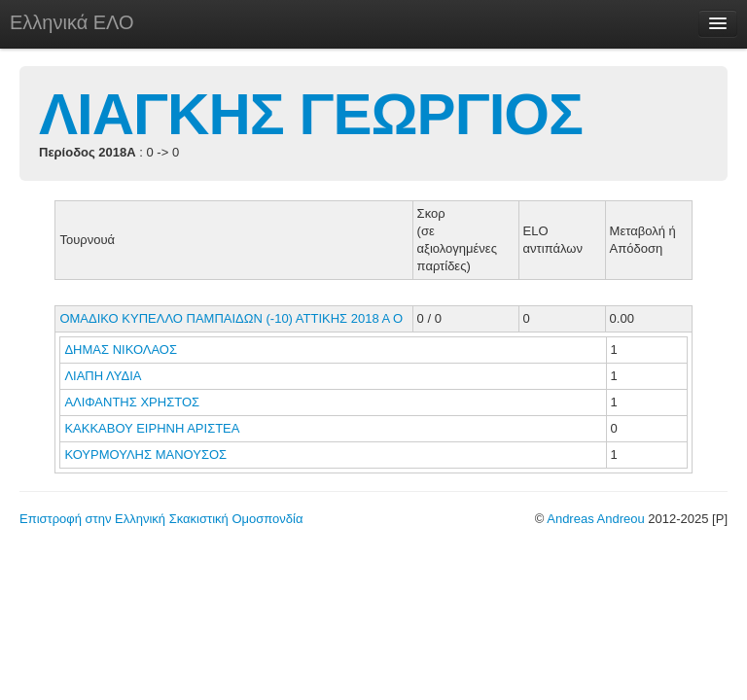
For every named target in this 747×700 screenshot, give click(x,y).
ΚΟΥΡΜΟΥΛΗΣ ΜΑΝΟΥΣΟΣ (147, 455)
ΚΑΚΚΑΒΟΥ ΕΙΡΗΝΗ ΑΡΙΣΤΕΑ (153, 428)
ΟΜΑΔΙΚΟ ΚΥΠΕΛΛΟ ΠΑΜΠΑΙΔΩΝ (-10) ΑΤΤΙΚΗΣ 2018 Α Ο (231, 318)
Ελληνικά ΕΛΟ (72, 22)
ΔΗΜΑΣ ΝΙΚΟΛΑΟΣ (122, 350)
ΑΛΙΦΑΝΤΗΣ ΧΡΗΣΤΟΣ (133, 402)
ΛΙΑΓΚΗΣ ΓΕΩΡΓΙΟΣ (311, 114)
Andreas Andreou (595, 519)
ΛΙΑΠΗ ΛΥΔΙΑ (104, 376)
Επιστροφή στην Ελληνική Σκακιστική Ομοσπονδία (161, 519)
